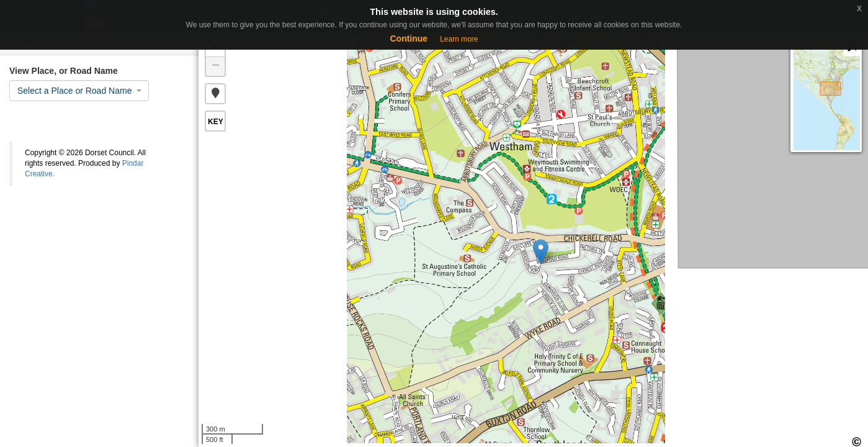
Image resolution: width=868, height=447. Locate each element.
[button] (215, 94)
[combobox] (79, 91)
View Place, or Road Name (64, 71)
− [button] (216, 66)
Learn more (459, 39)
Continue (409, 38)
